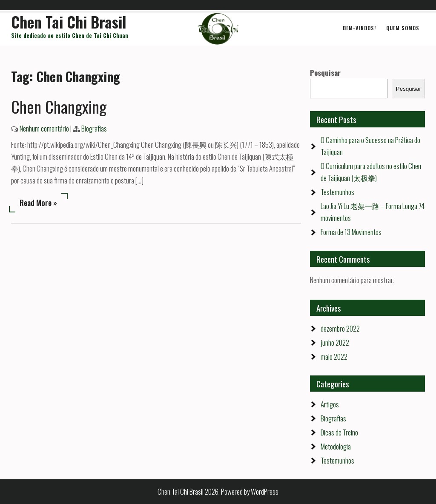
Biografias (94, 128)
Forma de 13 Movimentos (351, 232)
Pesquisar (325, 73)
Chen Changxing (59, 106)
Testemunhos (337, 192)
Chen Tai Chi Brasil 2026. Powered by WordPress (218, 491)
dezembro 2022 (340, 328)
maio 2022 (334, 357)
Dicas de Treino (339, 432)
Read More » (38, 203)
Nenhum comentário (44, 128)
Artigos (330, 404)
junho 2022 (335, 342)
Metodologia (336, 446)
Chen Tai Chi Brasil (69, 22)
